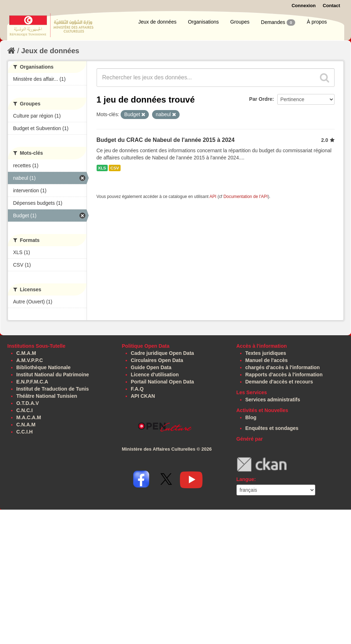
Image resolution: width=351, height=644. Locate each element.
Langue (245, 479)
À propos (317, 22)
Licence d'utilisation (155, 375)
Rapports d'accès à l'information (284, 375)
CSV (114, 168)
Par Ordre (261, 99)
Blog (251, 417)
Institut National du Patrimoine (53, 375)
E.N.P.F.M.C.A (32, 382)
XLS (102, 168)
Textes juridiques (266, 353)
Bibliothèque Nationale (44, 367)
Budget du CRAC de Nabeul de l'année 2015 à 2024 (166, 140)
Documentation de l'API (245, 197)
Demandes (278, 23)
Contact (331, 6)
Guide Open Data (151, 367)
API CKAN (143, 396)
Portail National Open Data (163, 382)
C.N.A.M (26, 425)
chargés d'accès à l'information (283, 367)
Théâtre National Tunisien (47, 396)
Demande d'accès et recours (279, 382)
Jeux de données (158, 22)
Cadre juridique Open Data (163, 353)
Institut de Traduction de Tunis (53, 389)
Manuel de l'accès (267, 360)
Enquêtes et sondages (272, 428)
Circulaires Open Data (157, 360)
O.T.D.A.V (28, 403)
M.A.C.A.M (29, 417)
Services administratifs (273, 400)
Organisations (203, 22)
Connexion (304, 6)
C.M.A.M (26, 353)
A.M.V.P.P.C (30, 360)
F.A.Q (137, 389)
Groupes (240, 22)
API (213, 197)
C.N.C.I (25, 410)
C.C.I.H (25, 432)
